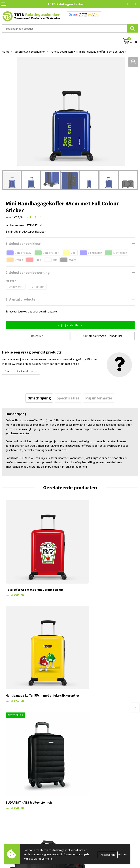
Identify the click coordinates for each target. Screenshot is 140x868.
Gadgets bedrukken (14, 795)
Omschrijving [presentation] (39, 397)
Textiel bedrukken (13, 806)
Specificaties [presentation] (68, 397)
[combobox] (64, 28)
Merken (6, 817)
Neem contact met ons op (21, 371)
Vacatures (78, 784)
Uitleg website (81, 733)
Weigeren (122, 854)
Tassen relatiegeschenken (29, 52)
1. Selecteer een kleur (23, 243)
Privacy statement (83, 800)
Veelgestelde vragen (84, 722)
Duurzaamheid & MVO (85, 760)
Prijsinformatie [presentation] (99, 397)
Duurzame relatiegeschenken (20, 789)
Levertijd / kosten (83, 727)
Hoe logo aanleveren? (85, 749)
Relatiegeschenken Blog (87, 789)
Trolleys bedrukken (61, 52)
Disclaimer (78, 806)
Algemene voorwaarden (86, 811)
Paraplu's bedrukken (14, 811)
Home (6, 52)
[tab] (39, 397)
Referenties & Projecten (87, 795)
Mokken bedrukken (13, 800)
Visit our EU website (84, 817)
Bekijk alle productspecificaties (26, 231)
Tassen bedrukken (13, 784)
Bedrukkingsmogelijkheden (89, 738)
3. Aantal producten (22, 299)
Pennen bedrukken (13, 778)
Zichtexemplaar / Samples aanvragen (95, 754)
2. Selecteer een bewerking (28, 272)
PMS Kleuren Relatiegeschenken (92, 743)
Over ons (77, 778)
